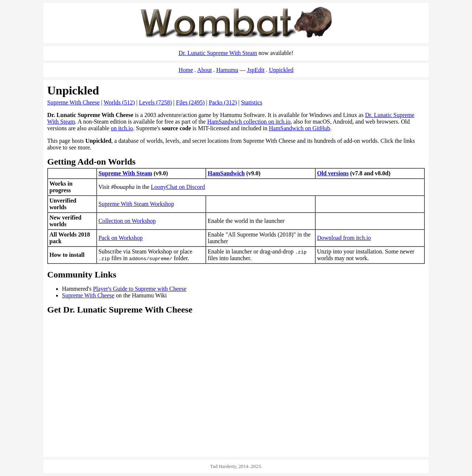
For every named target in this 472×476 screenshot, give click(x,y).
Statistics (251, 102)
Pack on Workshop (121, 238)
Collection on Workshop (127, 221)
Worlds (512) (119, 102)
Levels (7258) (155, 102)
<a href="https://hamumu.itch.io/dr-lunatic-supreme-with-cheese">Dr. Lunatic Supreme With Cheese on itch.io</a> (331, 422)
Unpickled (281, 70)
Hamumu (227, 70)
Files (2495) (190, 102)
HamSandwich (226, 173)
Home (186, 70)
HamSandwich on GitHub (299, 128)
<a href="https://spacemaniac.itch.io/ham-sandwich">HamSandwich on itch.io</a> (141, 422)
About (204, 70)
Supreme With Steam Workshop (136, 204)
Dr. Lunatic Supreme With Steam (218, 53)
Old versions (333, 173)
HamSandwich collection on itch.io (249, 122)
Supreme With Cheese (73, 102)
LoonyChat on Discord (178, 187)
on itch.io (122, 128)
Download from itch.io (344, 238)
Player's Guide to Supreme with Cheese (140, 289)
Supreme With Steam (125, 173)
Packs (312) (223, 102)
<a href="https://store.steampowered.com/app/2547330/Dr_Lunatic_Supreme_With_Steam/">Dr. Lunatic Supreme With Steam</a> (236, 353)
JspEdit (256, 70)
